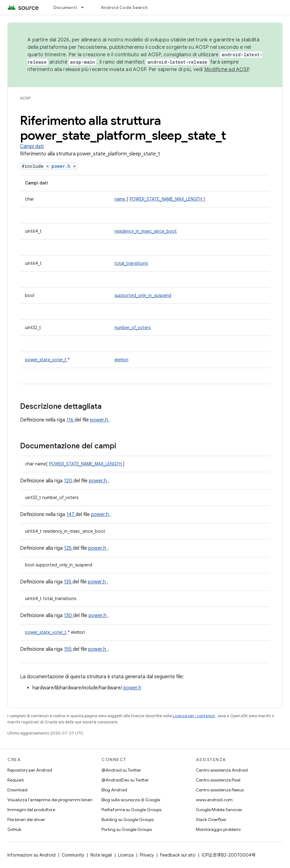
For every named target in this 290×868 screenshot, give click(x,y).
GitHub (14, 829)
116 (70, 420)
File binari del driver (26, 819)
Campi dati (32, 146)
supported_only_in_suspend (143, 295)
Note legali (101, 855)
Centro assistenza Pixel (218, 780)
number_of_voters (133, 328)
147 (71, 514)
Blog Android (114, 790)
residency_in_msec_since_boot (146, 231)
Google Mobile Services (219, 810)
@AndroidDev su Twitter (125, 780)
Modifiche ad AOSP (227, 70)
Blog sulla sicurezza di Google (131, 800)
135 (68, 582)
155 (68, 649)
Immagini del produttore (31, 810)
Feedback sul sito (178, 855)
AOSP (25, 98)
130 (68, 616)
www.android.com (214, 800)
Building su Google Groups (128, 819)
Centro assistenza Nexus (220, 790)
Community (73, 855)
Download (17, 790)
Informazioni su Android (31, 855)
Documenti (65, 7)
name (120, 199)
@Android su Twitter (121, 770)
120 (69, 481)
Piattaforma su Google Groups (131, 810)
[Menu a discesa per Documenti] (85, 7)
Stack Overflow (211, 819)
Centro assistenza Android (222, 770)
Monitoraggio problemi (218, 829)
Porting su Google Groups (127, 829)
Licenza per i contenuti (194, 716)
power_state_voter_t (46, 360)
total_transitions (131, 263)
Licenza (126, 855)
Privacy (147, 855)
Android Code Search (124, 7)
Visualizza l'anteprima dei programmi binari (50, 800)
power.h (62, 166)
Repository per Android (30, 770)
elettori (121, 360)
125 (68, 548)
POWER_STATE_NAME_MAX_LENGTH (166, 199)
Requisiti (16, 780)
